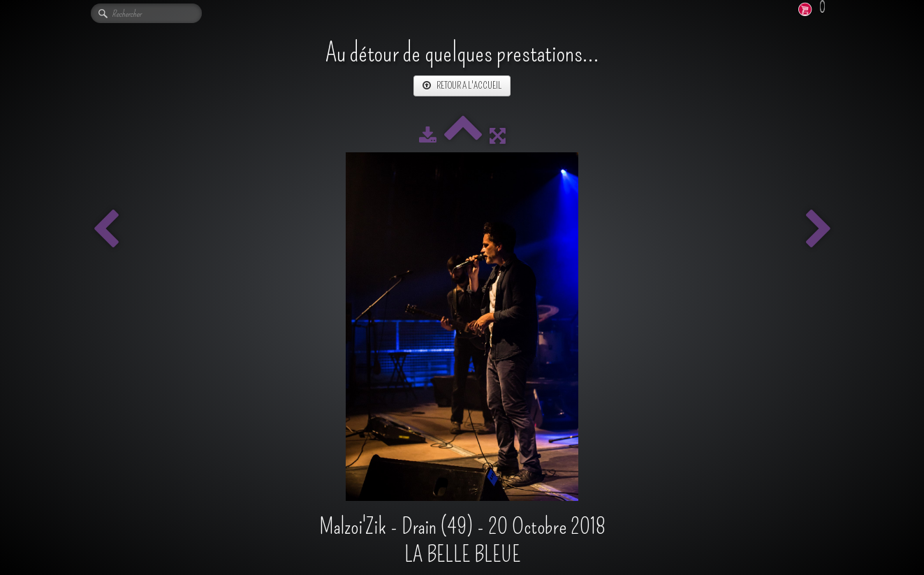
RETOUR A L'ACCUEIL (462, 86)
